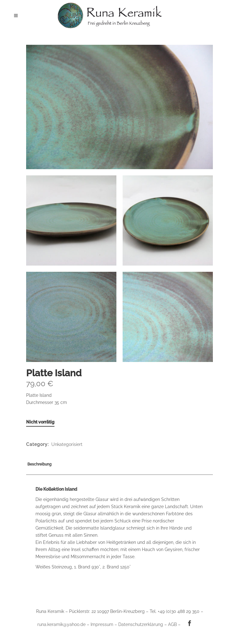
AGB (172, 624)
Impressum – (104, 624)
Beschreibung (39, 464)
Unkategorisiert (67, 444)
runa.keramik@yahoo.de (61, 624)
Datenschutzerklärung (141, 624)
